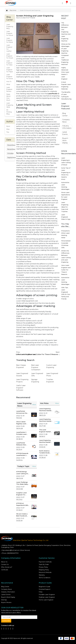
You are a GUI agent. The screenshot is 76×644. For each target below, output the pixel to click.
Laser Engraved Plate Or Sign (66, 217)
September (10, 158)
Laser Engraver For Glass (9, 63)
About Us (4, 562)
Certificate (5, 570)
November (10, 149)
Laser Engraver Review (9, 89)
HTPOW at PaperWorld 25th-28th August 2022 (23, 505)
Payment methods (45, 562)
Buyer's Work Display (65, 141)
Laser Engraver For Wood (10, 33)
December (10, 145)
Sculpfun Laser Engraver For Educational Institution (22, 494)
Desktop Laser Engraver (47, 597)
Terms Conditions (45, 578)
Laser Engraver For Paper (10, 70)
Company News (66, 121)
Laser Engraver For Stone (10, 77)
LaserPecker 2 (53, 94)
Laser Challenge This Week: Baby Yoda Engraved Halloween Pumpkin (22, 483)
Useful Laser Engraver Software (21, 388)
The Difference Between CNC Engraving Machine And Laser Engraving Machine (66, 32)
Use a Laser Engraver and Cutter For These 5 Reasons (66, 270)
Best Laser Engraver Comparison (36, 368)
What (8, 85)
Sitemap (4, 600)
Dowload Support (45, 589)
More (34, 405)
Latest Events (65, 133)
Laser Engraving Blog (10, 27)
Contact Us (5, 565)
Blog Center (13, 10)
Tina (8, 132)
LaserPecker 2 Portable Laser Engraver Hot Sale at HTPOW (23, 433)
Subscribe (6, 621)
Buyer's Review (6, 603)
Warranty (42, 575)
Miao (8, 129)
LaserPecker (31, 96)
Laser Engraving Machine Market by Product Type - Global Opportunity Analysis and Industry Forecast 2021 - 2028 (46, 441)
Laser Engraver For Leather (9, 48)
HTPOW (19, 340)
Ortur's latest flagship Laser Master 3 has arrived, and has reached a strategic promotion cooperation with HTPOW (22, 423)
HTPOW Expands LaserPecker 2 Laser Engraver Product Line (22, 455)
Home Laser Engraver (46, 600)
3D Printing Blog (9, 112)
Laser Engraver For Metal (10, 40)
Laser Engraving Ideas (10, 105)
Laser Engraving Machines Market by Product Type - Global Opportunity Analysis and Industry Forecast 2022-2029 (45, 410)
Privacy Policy (43, 567)
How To (9, 82)
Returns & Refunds (45, 572)
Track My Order (44, 565)
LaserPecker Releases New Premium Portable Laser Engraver (23, 444)
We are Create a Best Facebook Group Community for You (23, 515)
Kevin (8, 126)
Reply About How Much (8, 97)
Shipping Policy (44, 570)
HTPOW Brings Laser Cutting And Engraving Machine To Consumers (23, 473)
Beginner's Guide (44, 587)
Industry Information (67, 127)
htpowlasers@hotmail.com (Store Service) (16, 550)
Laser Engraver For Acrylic (10, 56)
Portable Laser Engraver (47, 595)
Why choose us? (7, 567)
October (10, 154)
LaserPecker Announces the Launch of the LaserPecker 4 (22, 412)
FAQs (41, 592)
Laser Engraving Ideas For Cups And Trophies (65, 207)
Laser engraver (22, 115)
